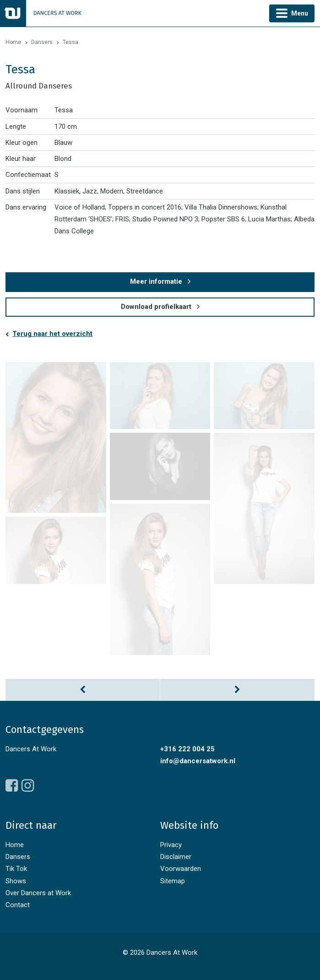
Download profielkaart (156, 307)
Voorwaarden (181, 869)
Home (13, 42)
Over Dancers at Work (38, 893)
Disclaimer (176, 857)
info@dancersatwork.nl (198, 761)
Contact (18, 905)
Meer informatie (156, 281)
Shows (16, 881)
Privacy (171, 845)
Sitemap (173, 881)
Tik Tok (16, 869)
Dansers (42, 42)
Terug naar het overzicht (52, 334)
